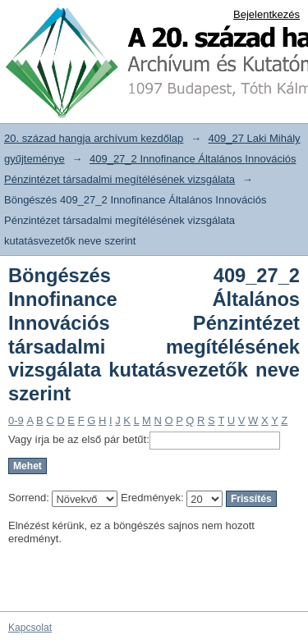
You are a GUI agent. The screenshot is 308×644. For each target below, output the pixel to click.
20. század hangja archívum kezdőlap (94, 138)
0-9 (16, 420)
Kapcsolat (30, 628)
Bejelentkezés (267, 14)
